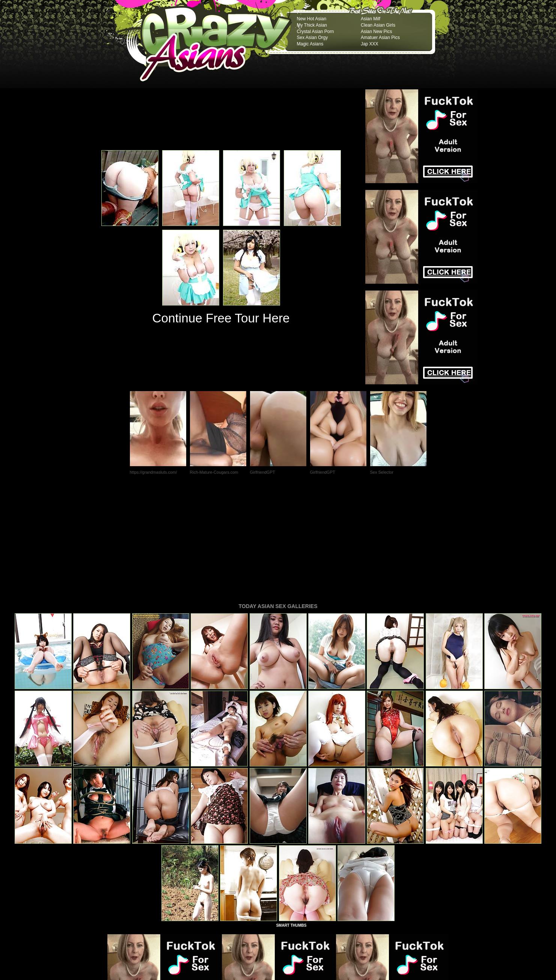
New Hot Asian (312, 19)
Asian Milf (371, 19)
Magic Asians (310, 44)
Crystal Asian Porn (316, 32)
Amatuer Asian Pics (380, 38)
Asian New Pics (376, 32)
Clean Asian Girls (378, 25)
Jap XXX (370, 44)
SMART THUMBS (291, 823)
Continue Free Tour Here (221, 318)
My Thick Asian (312, 25)
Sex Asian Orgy (313, 38)
